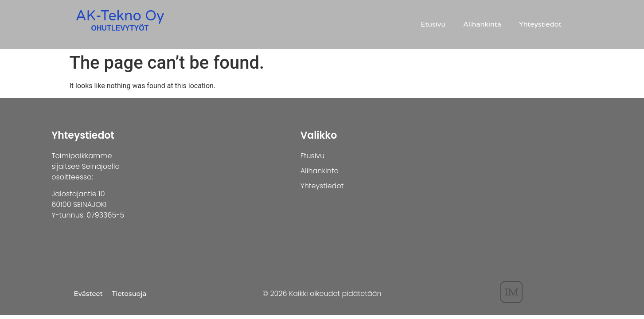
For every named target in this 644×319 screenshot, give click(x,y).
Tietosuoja (129, 294)
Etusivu (433, 24)
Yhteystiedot (540, 24)
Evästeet (88, 294)
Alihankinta (482, 24)
